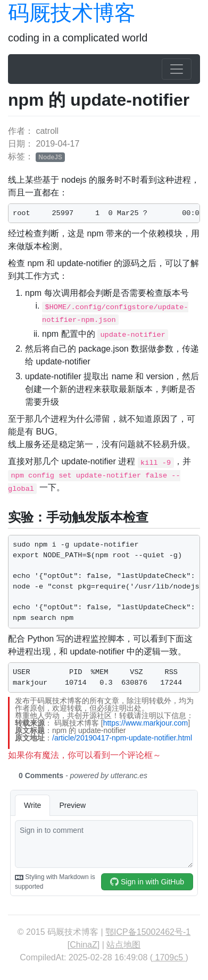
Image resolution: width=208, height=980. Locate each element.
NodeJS (50, 157)
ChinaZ (84, 945)
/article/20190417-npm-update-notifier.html (122, 738)
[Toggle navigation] (177, 69)
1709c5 (169, 957)
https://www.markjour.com (146, 723)
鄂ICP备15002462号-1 (148, 932)
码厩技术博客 (72, 13)
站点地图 (123, 945)
